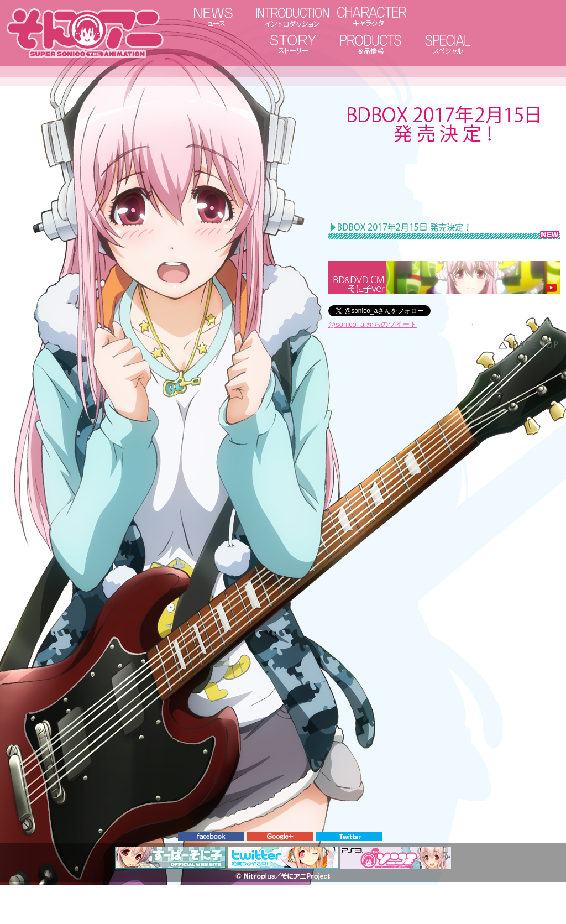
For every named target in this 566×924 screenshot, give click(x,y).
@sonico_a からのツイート (373, 324)
